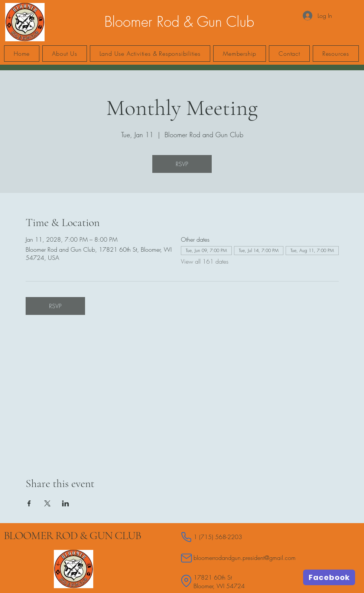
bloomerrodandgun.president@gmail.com (245, 558)
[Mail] (186, 558)
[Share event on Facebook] (29, 503)
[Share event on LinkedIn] (66, 503)
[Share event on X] (47, 503)
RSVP (182, 164)
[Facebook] (329, 577)
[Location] (186, 581)
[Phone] (186, 537)
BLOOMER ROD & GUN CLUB (72, 536)
